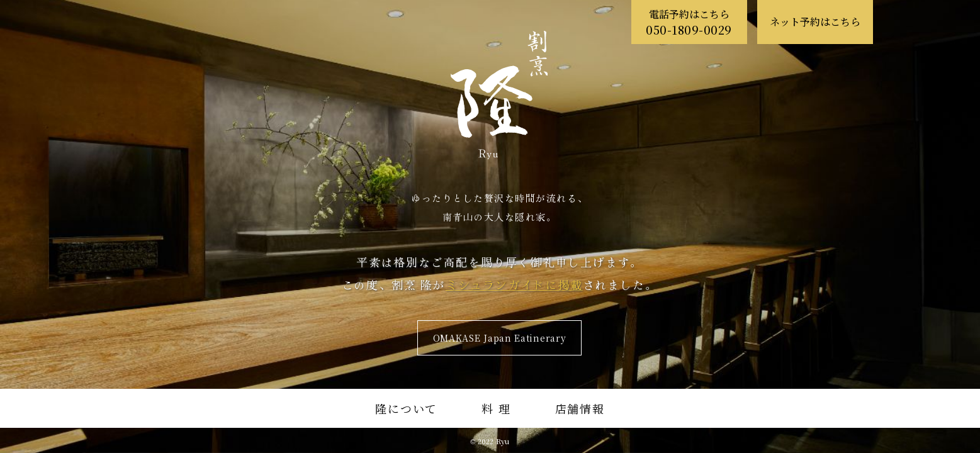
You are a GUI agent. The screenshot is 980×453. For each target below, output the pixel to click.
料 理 (496, 408)
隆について (406, 408)
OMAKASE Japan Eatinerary (500, 338)
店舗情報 (580, 408)
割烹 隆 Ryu (499, 95)
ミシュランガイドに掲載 (514, 284)
